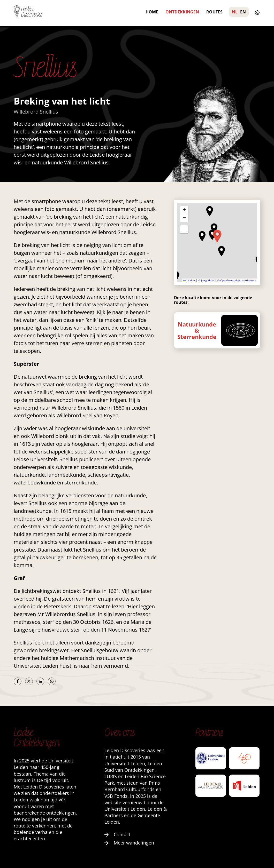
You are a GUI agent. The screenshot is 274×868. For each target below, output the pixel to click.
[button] (202, 236)
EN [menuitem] (243, 12)
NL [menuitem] (235, 12)
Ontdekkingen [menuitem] (182, 12)
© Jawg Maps (206, 280)
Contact (117, 834)
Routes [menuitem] (214, 12)
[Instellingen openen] (257, 13)
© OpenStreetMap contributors (237, 280)
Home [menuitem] (152, 12)
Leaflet (189, 280)
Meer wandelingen (129, 843)
